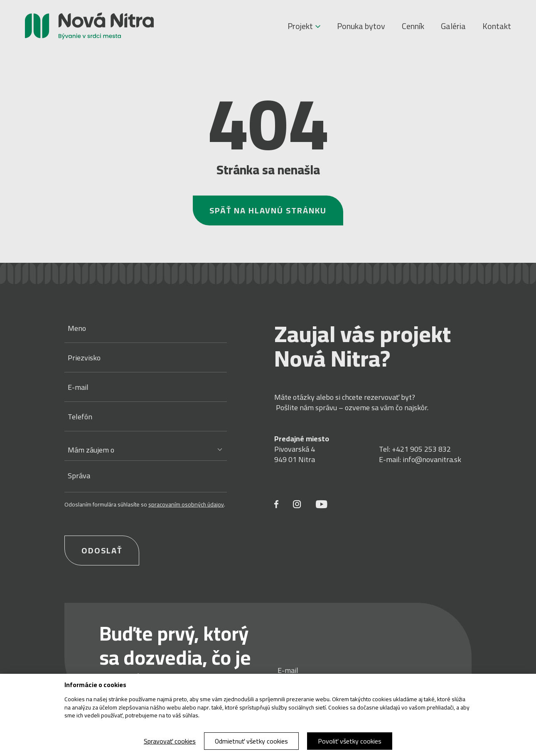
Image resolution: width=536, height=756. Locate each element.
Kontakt (497, 26)
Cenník (413, 26)
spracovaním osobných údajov (186, 504)
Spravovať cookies (170, 741)
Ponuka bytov (361, 26)
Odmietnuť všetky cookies (251, 741)
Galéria (453, 26)
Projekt (304, 26)
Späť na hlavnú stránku (268, 210)
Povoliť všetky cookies (350, 741)
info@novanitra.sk (432, 459)
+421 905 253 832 (421, 449)
